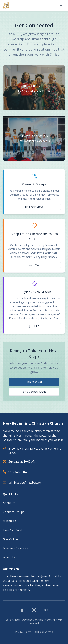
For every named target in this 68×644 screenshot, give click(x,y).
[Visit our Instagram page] (34, 610)
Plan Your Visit (34, 382)
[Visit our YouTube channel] (46, 610)
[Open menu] (61, 6)
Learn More (34, 265)
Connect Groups (14, 512)
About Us (9, 503)
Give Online (10, 539)
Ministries (9, 521)
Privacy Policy (23, 632)
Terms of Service (43, 632)
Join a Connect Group (34, 392)
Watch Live (10, 557)
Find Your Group (34, 207)
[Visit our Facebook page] (22, 610)
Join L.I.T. (34, 326)
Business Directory (15, 548)
